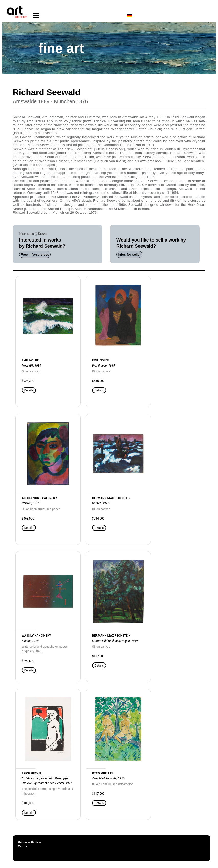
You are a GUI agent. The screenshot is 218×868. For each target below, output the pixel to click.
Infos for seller (129, 254)
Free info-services (35, 254)
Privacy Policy (29, 842)
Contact (24, 846)
